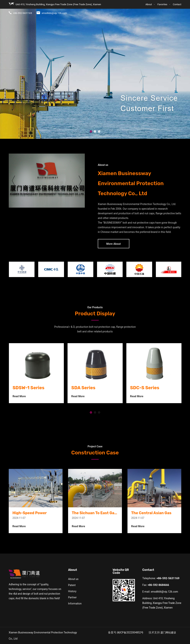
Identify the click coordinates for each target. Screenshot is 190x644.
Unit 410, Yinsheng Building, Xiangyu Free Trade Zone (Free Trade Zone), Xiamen (162, 603)
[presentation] (13, 181)
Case (156, 7)
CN (179, 7)
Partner (72, 597)
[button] (91, 132)
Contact (166, 7)
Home (115, 7)
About (125, 7)
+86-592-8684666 (158, 585)
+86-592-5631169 (168, 578)
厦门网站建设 (168, 632)
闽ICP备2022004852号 (130, 632)
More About (114, 244)
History (72, 591)
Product (137, 7)
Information (75, 604)
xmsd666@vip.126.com (164, 592)
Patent (72, 585)
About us (73, 579)
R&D (147, 7)
